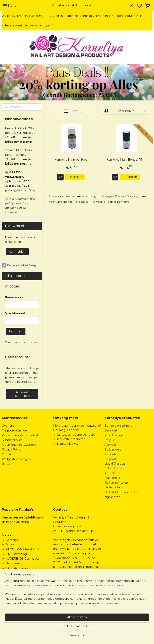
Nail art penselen (116, 483)
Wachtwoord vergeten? (22, 342)
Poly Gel (110, 440)
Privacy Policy (12, 450)
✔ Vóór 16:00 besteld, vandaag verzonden (79, 16)
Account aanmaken (22, 394)
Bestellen (75, 177)
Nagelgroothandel (15, 430)
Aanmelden (17, 252)
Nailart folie (112, 487)
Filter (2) (73, 111)
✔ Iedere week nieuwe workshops (26, 25)
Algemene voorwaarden (19, 445)
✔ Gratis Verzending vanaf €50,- (24, 16)
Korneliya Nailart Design (20, 265)
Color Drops (113, 468)
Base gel (111, 430)
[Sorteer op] (125, 111)
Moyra (10, 544)
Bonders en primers (118, 426)
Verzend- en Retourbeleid (20, 435)
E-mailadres (14, 297)
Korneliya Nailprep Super (71, 160)
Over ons (8, 426)
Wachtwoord (15, 313)
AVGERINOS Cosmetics (23, 559)
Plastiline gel (113, 478)
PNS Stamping (16, 554)
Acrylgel (110, 445)
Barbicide (12, 563)
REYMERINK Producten (23, 549)
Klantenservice (12, 440)
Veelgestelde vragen (16, 459)
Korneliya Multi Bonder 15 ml (126, 160)
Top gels (110, 454)
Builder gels (113, 450)
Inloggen (16, 331)
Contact (7, 454)
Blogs (6, 464)
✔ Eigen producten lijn (127, 16)
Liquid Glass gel (115, 464)
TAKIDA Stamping (19, 568)
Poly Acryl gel (114, 435)
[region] (51, 621)
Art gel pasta (113, 473)
